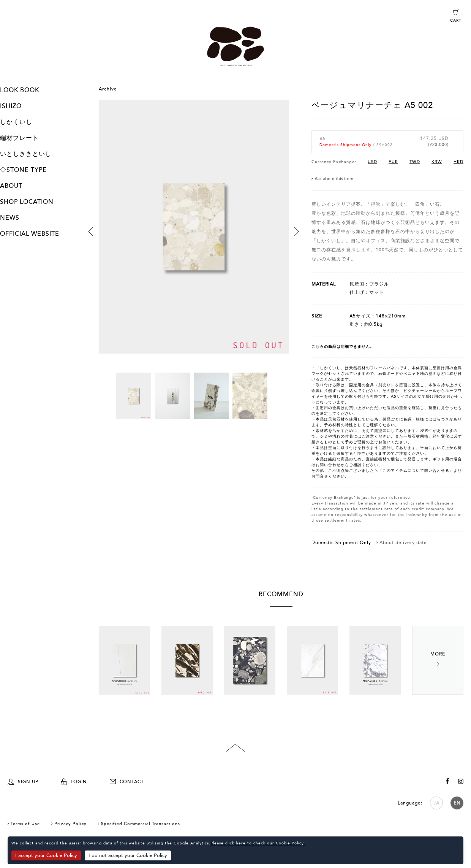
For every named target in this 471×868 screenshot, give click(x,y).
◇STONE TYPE (23, 170)
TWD (415, 162)
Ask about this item (334, 179)
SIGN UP (23, 782)
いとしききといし (26, 154)
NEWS (10, 218)
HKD (458, 162)
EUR (393, 162)
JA (436, 803)
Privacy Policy (70, 824)
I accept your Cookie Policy (46, 855)
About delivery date (403, 543)
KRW (437, 162)
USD (372, 162)
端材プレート (19, 138)
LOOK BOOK (20, 90)
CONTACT (127, 782)
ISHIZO (11, 106)
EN (457, 803)
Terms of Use (25, 824)
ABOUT (11, 186)
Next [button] (297, 232)
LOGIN (74, 782)
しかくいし (16, 122)
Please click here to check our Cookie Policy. (258, 843)
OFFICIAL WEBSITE (30, 234)
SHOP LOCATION (27, 202)
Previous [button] (91, 232)
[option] (194, 236)
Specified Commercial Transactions (141, 824)
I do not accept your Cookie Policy (128, 855)
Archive (108, 89)
